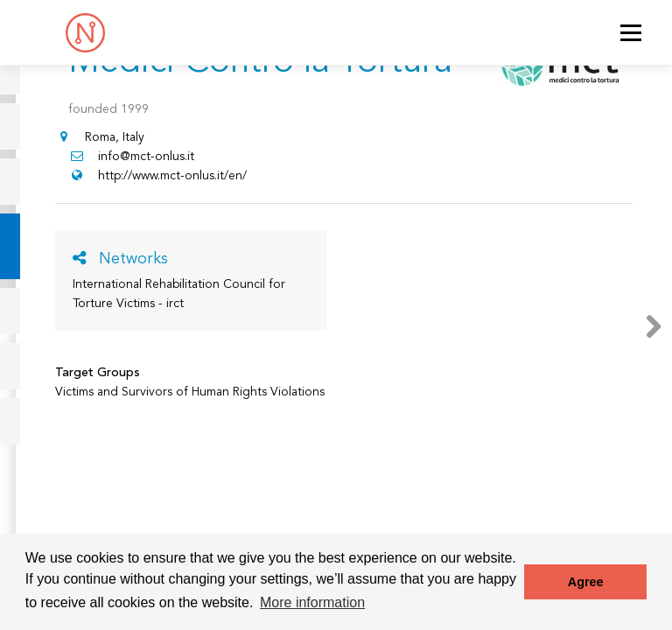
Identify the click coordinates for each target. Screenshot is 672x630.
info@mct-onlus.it (131, 157)
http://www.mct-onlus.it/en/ (157, 176)
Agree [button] (586, 582)
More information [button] (312, 602)
